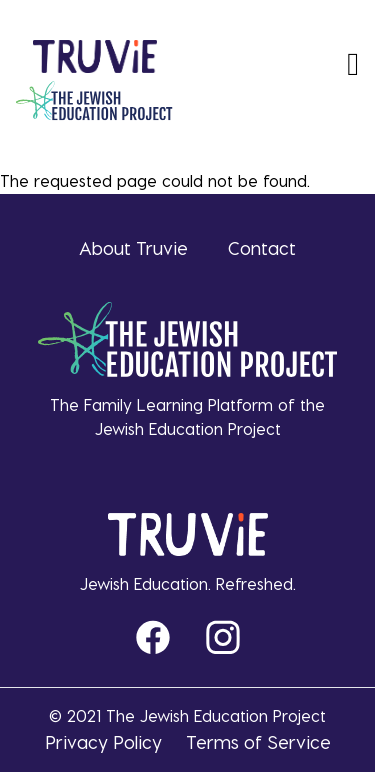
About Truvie (133, 247)
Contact (262, 247)
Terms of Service (258, 741)
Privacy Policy (103, 741)
